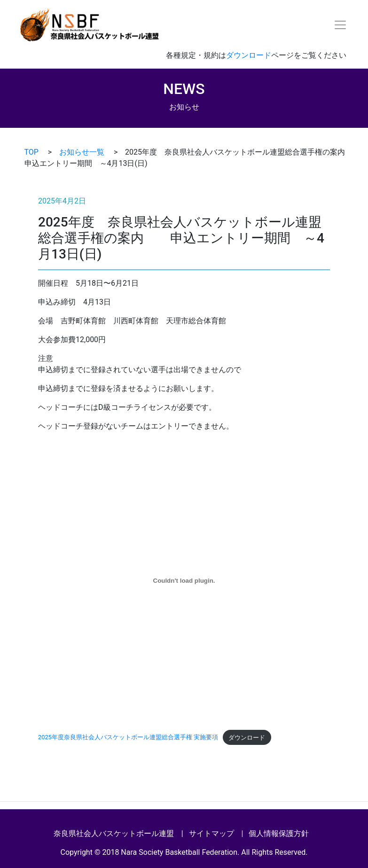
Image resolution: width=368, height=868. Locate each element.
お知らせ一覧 (82, 152)
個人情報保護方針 (279, 833)
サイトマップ (211, 833)
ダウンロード (249, 55)
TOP (31, 152)
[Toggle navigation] (340, 25)
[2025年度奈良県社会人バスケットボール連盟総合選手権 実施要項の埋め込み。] (184, 580)
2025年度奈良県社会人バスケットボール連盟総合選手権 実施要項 (128, 738)
